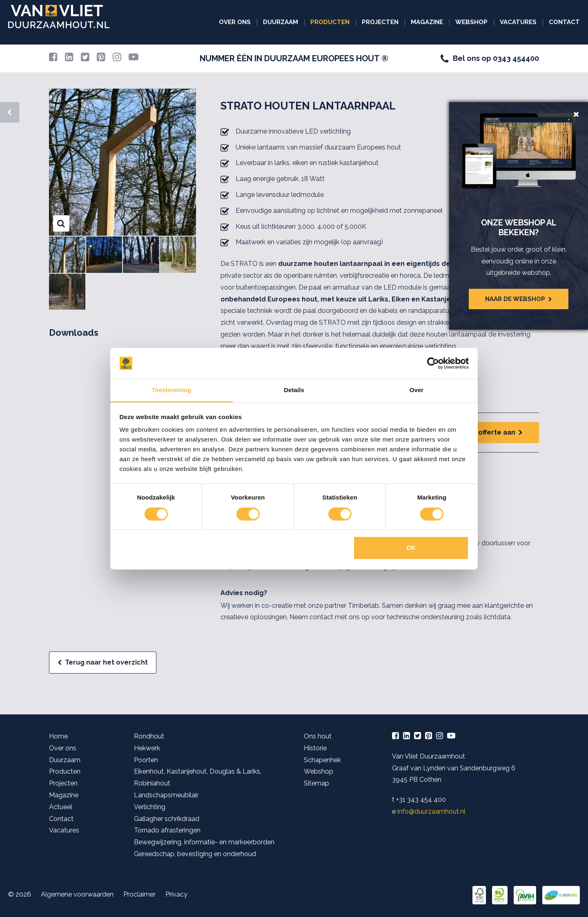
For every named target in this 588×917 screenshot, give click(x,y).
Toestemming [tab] (171, 390)
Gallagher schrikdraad (167, 819)
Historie (315, 748)
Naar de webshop (515, 299)
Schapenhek (322, 760)
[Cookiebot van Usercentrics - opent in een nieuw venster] (433, 363)
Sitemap (316, 783)
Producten (330, 22)
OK (411, 548)
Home (58, 736)
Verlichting (150, 807)
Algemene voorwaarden (77, 894)
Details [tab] (294, 390)
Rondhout (149, 736)
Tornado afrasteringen (167, 830)
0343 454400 (516, 58)
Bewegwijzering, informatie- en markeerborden (204, 842)
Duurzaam (281, 22)
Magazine (427, 22)
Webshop (471, 22)
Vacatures (518, 22)
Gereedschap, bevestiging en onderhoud (195, 854)
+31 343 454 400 (421, 800)
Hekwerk (147, 748)
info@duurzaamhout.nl (431, 811)
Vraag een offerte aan (479, 432)
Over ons (235, 22)
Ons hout (318, 736)
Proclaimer (139, 894)
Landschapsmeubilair (166, 795)
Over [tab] (417, 390)
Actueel (61, 807)
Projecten (380, 22)
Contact (564, 22)
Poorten (146, 760)
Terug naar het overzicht (106, 662)
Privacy (176, 894)
